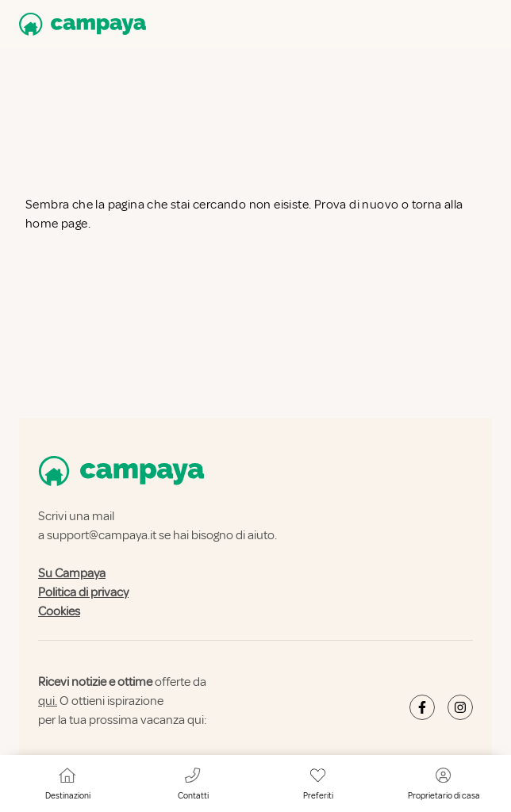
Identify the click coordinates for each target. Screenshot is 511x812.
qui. (48, 701)
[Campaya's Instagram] (460, 707)
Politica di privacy (83, 592)
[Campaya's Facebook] (422, 707)
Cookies (59, 611)
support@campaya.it (102, 535)
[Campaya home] (79, 24)
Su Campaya (72, 573)
